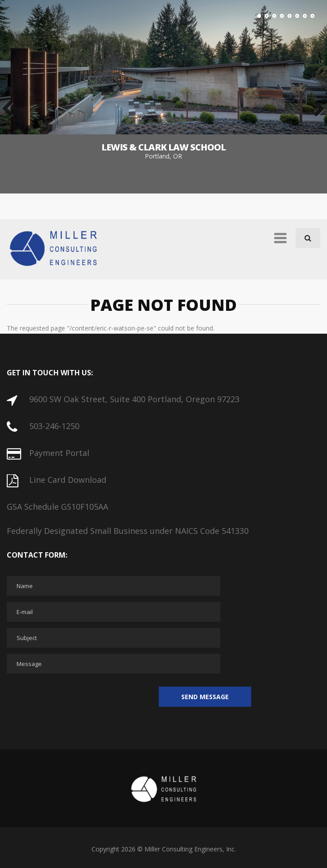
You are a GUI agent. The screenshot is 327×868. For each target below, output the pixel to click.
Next (316, 109)
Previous (11, 109)
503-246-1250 (54, 426)
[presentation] (75, 697)
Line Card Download (68, 480)
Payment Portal (59, 453)
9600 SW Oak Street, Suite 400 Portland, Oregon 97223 (134, 399)
